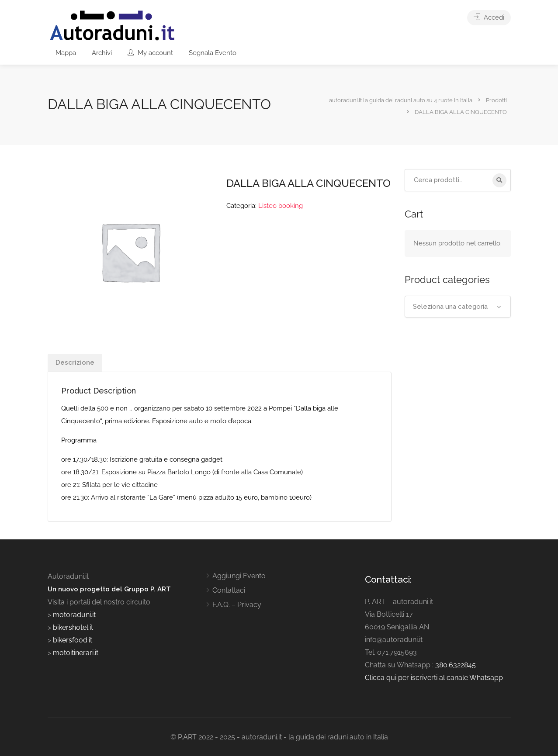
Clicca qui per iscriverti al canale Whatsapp (434, 678)
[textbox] (458, 307)
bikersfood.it (73, 640)
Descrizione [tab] (75, 362)
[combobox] (458, 307)
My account (150, 53)
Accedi (489, 17)
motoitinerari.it (75, 653)
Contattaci (229, 590)
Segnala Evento (213, 53)
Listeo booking (281, 206)
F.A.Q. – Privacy (237, 605)
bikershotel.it (73, 627)
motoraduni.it (73, 615)
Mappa (66, 53)
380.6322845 (456, 665)
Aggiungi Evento (239, 576)
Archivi (102, 53)
